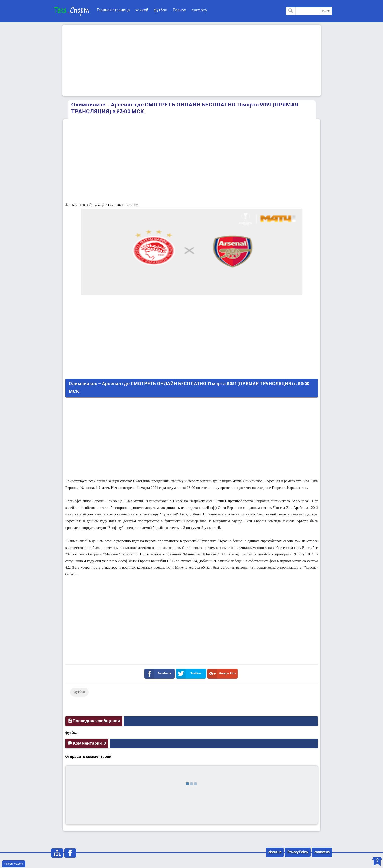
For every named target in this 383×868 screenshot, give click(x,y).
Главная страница (113, 10)
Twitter (190, 674)
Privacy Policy (298, 852)
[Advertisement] (192, 60)
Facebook (159, 674)
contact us (322, 852)
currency (199, 10)
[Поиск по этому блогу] (309, 11)
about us (275, 852)
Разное (179, 10)
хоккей (142, 10)
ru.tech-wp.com (14, 864)
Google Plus (223, 674)
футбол (161, 10)
